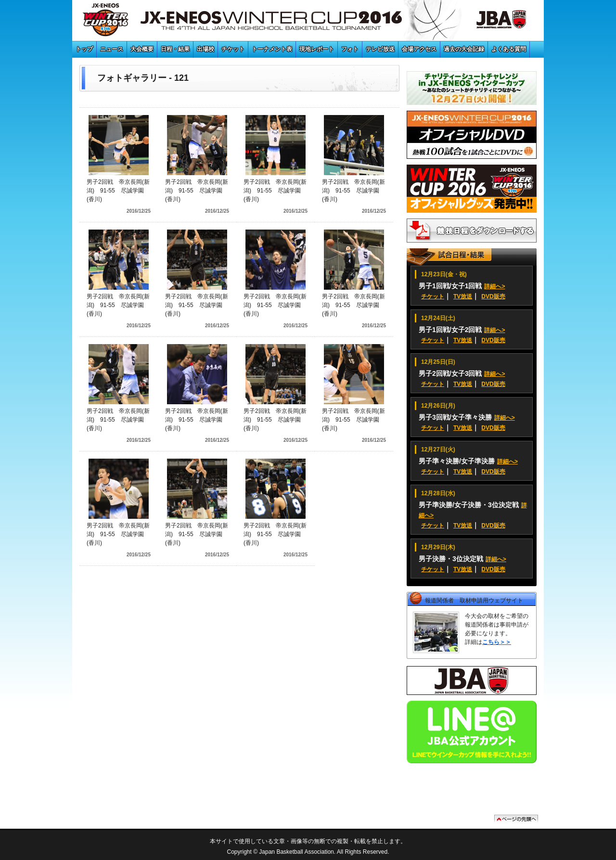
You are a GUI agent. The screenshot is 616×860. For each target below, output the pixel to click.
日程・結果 (175, 49)
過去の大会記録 (464, 49)
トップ (84, 49)
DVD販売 (493, 296)
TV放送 (463, 296)
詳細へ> (494, 286)
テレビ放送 (380, 49)
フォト (350, 49)
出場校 (205, 49)
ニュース (112, 49)
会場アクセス (419, 49)
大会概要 (142, 49)
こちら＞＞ (497, 642)
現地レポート (317, 49)
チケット (233, 49)
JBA (490, 22)
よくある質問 (509, 49)
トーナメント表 (272, 49)
